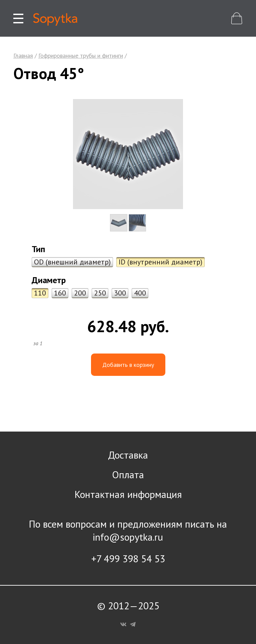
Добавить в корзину (128, 365)
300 (120, 293)
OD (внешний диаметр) (72, 262)
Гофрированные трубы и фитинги (81, 56)
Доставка (128, 455)
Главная (23, 56)
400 (140, 293)
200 (80, 293)
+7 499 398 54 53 (128, 558)
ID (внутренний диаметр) (160, 262)
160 (60, 293)
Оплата (128, 474)
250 (100, 293)
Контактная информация (128, 494)
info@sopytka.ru (128, 537)
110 (40, 293)
